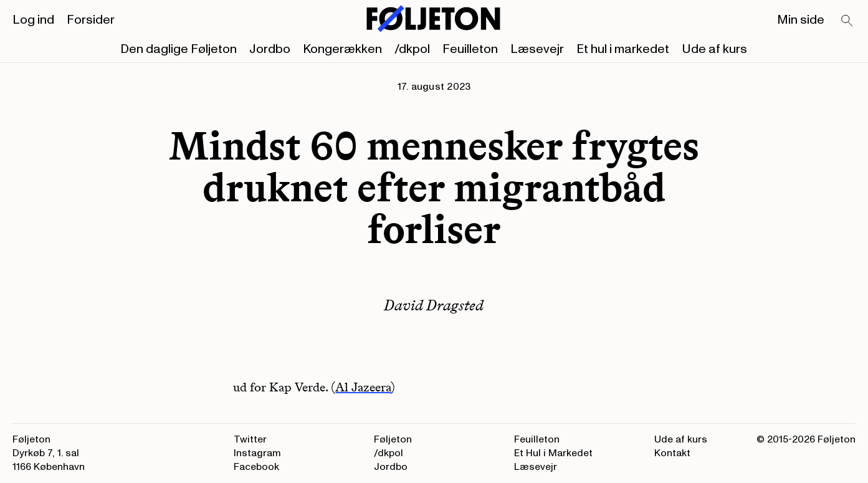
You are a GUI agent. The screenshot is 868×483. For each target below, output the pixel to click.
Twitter (250, 439)
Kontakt (672, 453)
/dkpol (412, 49)
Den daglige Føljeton (179, 49)
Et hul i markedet (623, 49)
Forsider (91, 20)
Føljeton (393, 439)
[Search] (847, 21)
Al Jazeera (363, 387)
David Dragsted (434, 305)
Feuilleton (470, 49)
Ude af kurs (714, 49)
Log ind (33, 20)
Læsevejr (537, 49)
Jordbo (270, 49)
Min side (801, 20)
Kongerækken (342, 49)
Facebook (256, 467)
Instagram (257, 453)
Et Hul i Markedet (553, 453)
